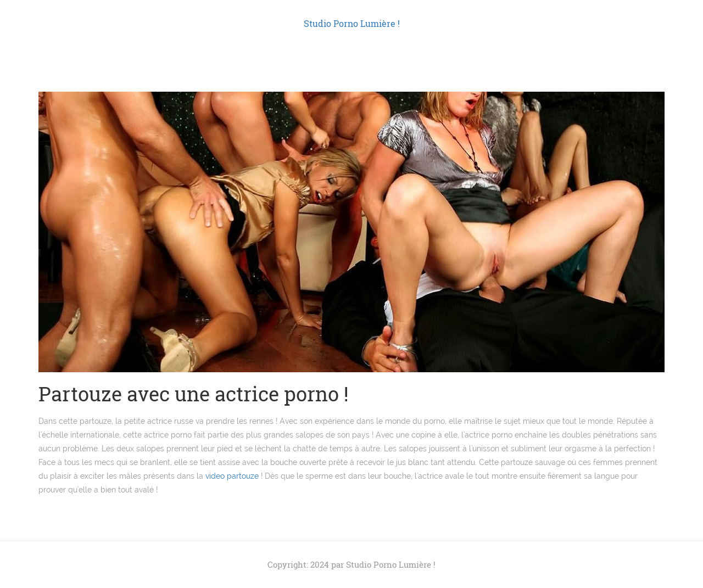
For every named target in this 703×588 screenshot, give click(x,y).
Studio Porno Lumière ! (352, 23)
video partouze (232, 476)
